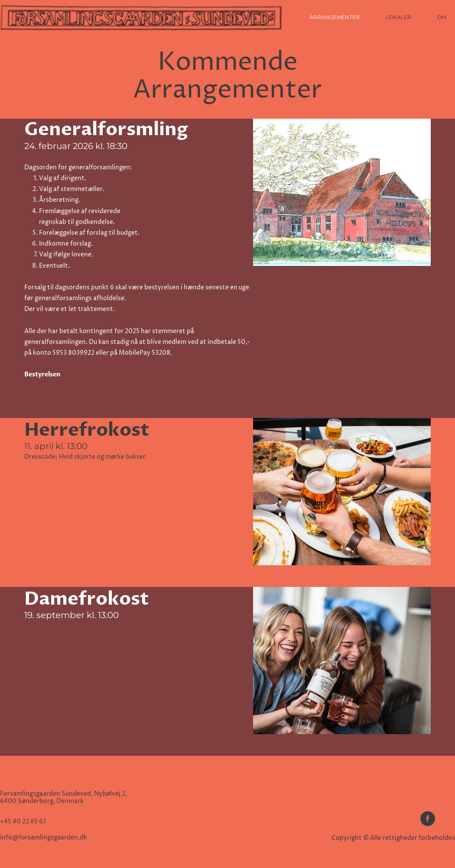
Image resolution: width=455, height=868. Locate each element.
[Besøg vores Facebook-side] (428, 819)
